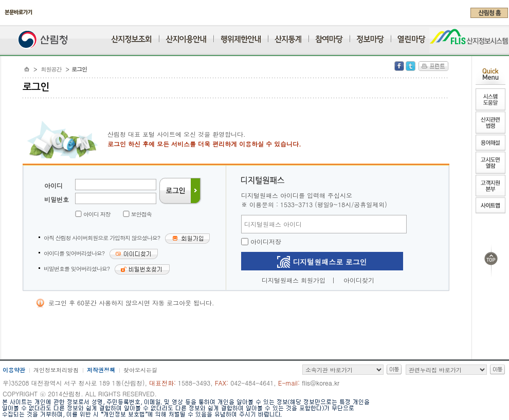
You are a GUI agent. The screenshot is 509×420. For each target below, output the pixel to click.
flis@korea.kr (321, 383)
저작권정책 (101, 370)
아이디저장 (261, 241)
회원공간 (51, 69)
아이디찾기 (359, 280)
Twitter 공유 (411, 66)
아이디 (53, 185)
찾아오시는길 (140, 370)
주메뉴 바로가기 (3, 22)
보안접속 (141, 214)
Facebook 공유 (399, 66)
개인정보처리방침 (56, 370)
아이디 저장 (97, 214)
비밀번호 (57, 199)
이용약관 (14, 370)
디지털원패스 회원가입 (294, 280)
